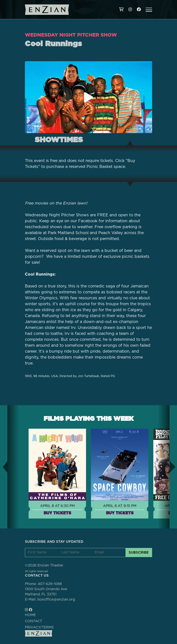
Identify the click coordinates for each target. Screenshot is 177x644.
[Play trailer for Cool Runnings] (88, 97)
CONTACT (34, 621)
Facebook (88, 221)
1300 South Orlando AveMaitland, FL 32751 (46, 592)
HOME (30, 615)
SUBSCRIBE (139, 552)
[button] (149, 10)
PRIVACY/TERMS (39, 627)
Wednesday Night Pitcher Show (71, 35)
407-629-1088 (50, 584)
